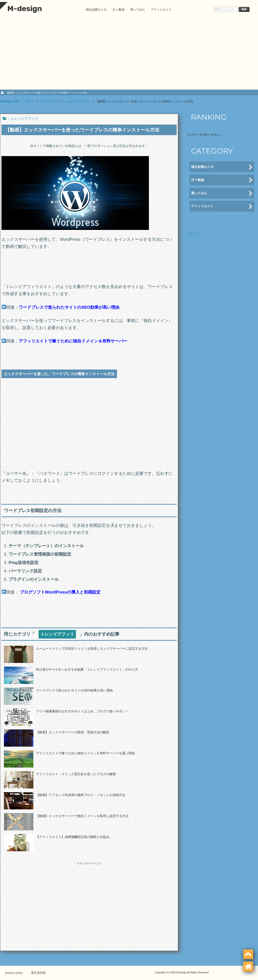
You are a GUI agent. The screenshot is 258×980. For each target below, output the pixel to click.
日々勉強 (118, 10)
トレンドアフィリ (24, 119)
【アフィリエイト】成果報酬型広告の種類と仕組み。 (74, 837)
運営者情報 (43, 973)
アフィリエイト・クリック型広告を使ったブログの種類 (76, 774)
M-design (21, 9)
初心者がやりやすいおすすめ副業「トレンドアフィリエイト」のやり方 (87, 669)
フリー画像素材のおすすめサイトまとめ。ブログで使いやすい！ (82, 711)
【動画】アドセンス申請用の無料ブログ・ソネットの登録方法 (81, 795)
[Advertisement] (129, 54)
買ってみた (138, 10)
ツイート (193, 234)
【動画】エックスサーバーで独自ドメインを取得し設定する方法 (82, 816)
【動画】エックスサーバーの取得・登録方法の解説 (73, 732)
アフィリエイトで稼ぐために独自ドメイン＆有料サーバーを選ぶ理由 (85, 753)
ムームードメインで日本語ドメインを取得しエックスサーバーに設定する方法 (92, 649)
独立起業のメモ (96, 10)
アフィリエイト (161, 10)
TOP (9, 101)
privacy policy (16, 973)
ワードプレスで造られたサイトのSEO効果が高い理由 (74, 690)
